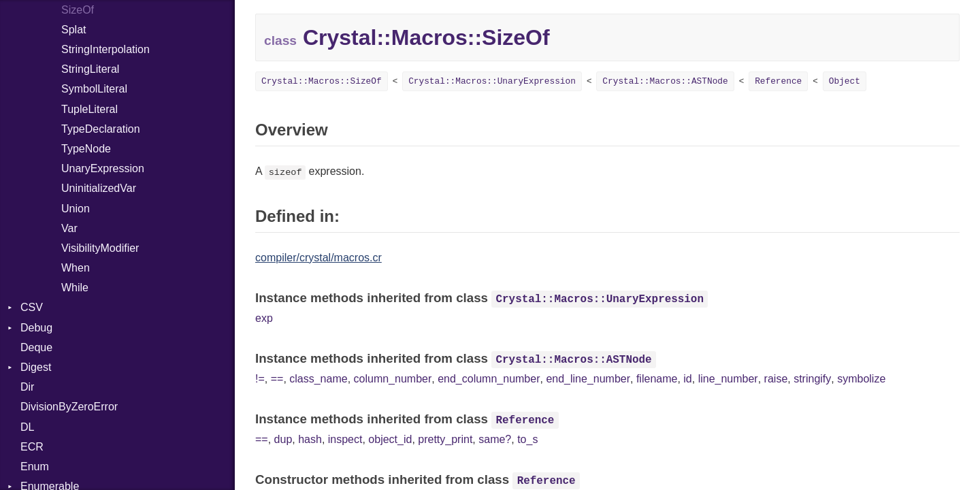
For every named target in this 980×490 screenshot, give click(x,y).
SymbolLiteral (94, 89)
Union (76, 209)
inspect (345, 439)
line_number (728, 379)
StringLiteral (90, 69)
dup (283, 439)
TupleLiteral (89, 109)
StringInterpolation (105, 49)
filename (657, 379)
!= (260, 379)
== (277, 379)
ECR (32, 447)
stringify (812, 379)
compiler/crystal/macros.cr (318, 258)
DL (27, 427)
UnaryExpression (103, 168)
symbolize (861, 379)
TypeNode (86, 149)
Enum (35, 467)
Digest (36, 367)
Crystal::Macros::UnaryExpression (492, 81)
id (687, 379)
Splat (73, 30)
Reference (778, 81)
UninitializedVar (99, 188)
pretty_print (445, 439)
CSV (32, 307)
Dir (27, 387)
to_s (527, 439)
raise (776, 379)
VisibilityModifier (100, 248)
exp (264, 318)
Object (845, 81)
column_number (393, 379)
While (75, 288)
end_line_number (588, 379)
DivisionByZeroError (69, 407)
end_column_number (489, 379)
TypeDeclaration (101, 129)
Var (69, 228)
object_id (390, 439)
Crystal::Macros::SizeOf (322, 81)
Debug (36, 328)
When (76, 268)
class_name (318, 379)
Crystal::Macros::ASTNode (665, 81)
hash (310, 439)
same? (495, 439)
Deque (36, 347)
